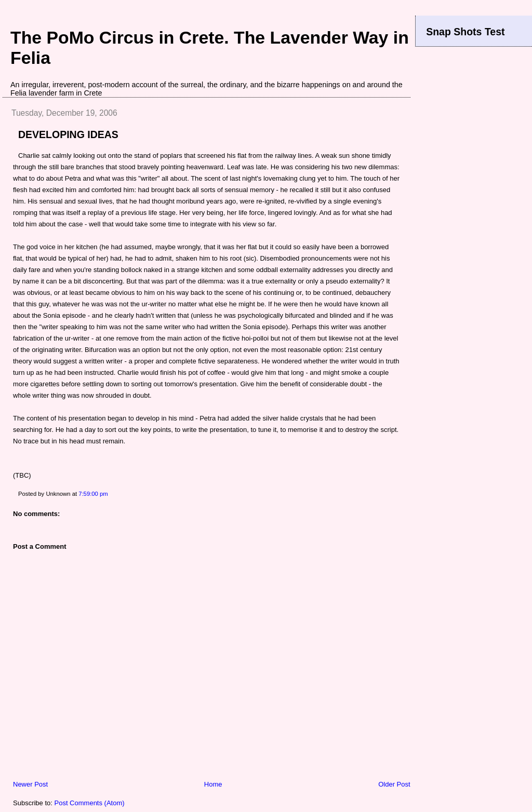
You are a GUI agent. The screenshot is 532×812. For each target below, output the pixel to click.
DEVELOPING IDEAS (68, 134)
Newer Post (30, 784)
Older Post (394, 784)
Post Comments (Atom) (90, 803)
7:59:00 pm (93, 494)
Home (213, 784)
